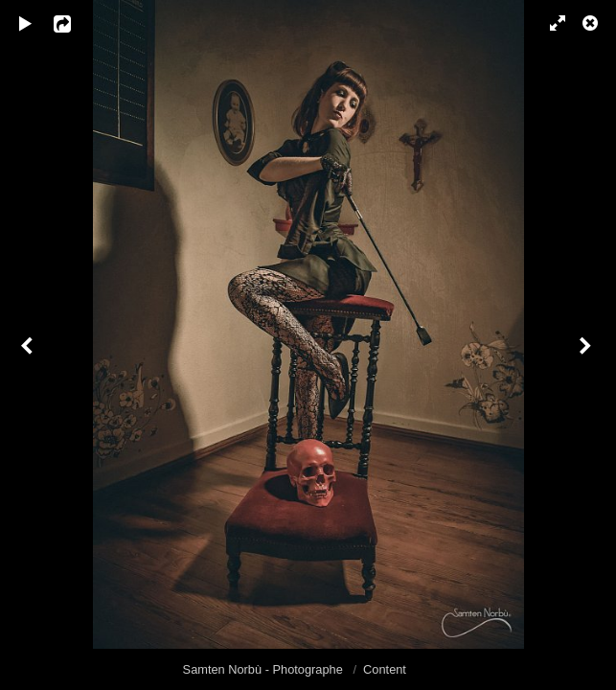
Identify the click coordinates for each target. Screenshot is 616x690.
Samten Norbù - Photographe (265, 669)
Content (385, 669)
